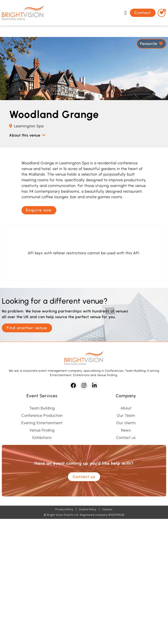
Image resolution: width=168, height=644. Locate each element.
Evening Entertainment (42, 423)
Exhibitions (42, 438)
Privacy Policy (64, 509)
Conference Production (42, 415)
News (126, 430)
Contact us (126, 438)
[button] (126, 13)
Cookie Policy (88, 509)
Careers (107, 509)
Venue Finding (42, 430)
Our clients (126, 423)
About (126, 408)
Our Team (126, 415)
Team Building (42, 408)
